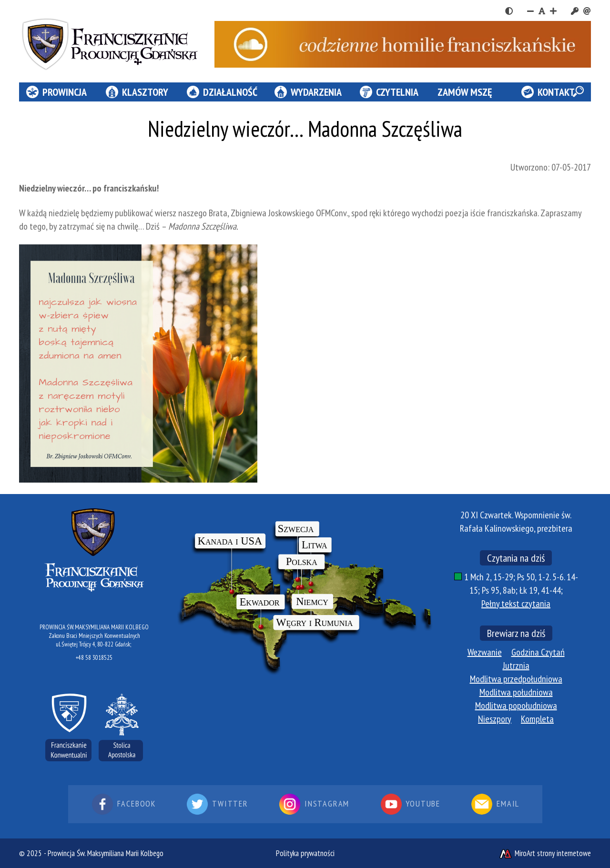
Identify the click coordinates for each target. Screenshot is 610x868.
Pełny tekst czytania (516, 604)
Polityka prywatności (305, 853)
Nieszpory (495, 719)
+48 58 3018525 (94, 658)
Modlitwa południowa (516, 692)
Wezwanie (485, 652)
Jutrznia (516, 666)
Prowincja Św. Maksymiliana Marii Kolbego (106, 853)
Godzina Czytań (538, 652)
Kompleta (537, 719)
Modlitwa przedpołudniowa (516, 679)
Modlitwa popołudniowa (516, 706)
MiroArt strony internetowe (545, 853)
